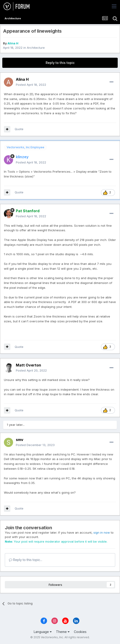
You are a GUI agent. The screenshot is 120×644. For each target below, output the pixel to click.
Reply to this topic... (26, 560)
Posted (31, 85)
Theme (63, 632)
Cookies (80, 632)
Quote (19, 129)
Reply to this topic (60, 63)
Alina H (13, 43)
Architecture (36, 48)
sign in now (102, 532)
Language (43, 632)
